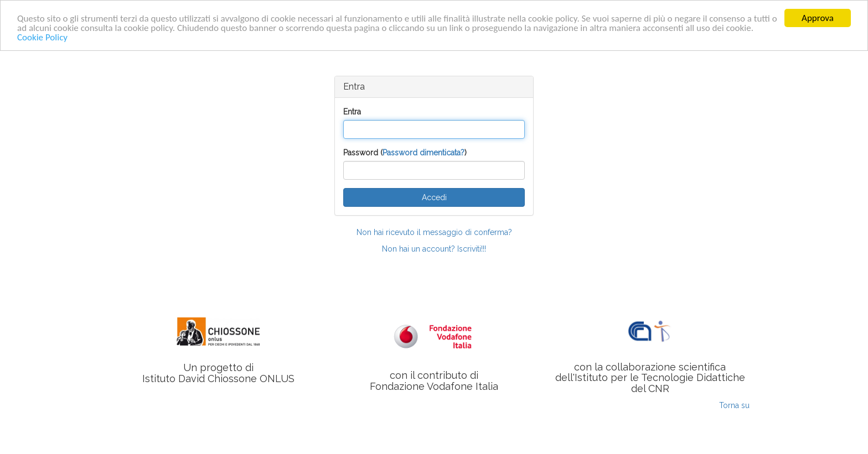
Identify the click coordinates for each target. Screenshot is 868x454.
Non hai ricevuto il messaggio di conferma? (434, 232)
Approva (818, 18)
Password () (405, 153)
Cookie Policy (42, 37)
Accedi (434, 197)
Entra (352, 112)
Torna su (734, 405)
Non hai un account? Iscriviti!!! (434, 249)
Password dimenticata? (423, 153)
